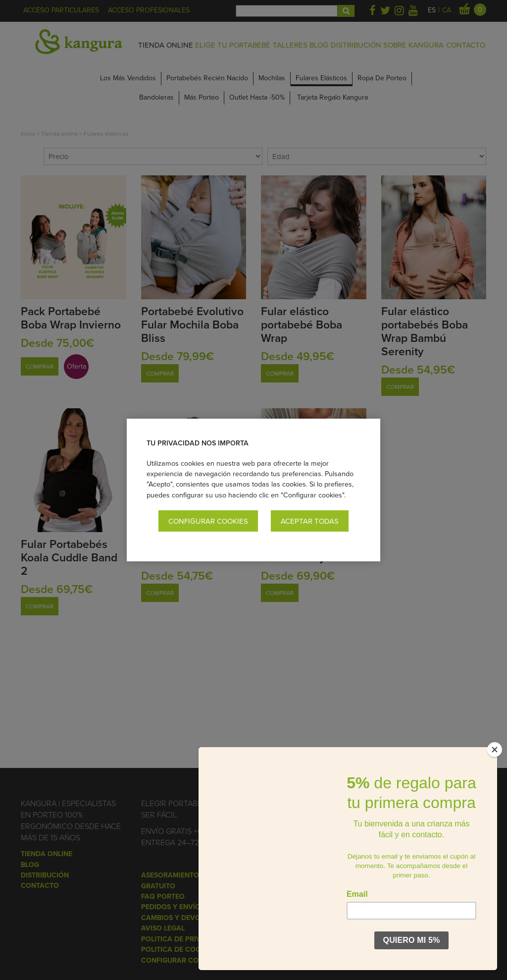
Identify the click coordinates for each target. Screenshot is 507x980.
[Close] (495, 750)
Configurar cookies (208, 521)
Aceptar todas (310, 521)
